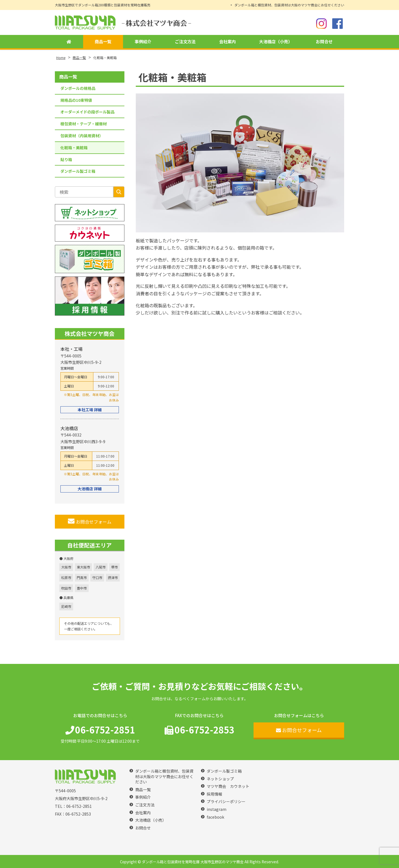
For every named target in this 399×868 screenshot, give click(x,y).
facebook (215, 817)
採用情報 (214, 794)
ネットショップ (220, 779)
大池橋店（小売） (275, 42)
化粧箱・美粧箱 (74, 148)
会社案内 (226, 42)
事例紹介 (142, 42)
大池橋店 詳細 (90, 489)
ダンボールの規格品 (78, 88)
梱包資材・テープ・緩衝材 (84, 124)
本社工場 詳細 (90, 410)
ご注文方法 (184, 42)
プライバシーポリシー (226, 802)
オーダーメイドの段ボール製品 (87, 112)
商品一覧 (102, 42)
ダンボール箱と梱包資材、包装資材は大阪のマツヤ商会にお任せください (289, 5)
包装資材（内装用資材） (82, 136)
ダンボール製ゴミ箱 (78, 171)
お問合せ (324, 42)
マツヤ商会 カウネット (228, 786)
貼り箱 (66, 159)
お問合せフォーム (90, 521)
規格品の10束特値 (76, 100)
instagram (217, 809)
